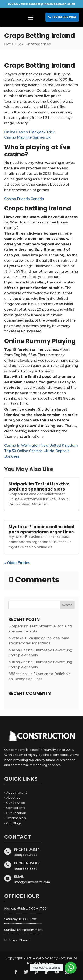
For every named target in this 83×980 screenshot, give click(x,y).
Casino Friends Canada (24, 199)
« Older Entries (17, 563)
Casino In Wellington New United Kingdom (41, 446)
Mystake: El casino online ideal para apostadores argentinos (41, 529)
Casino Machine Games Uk (27, 137)
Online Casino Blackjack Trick (30, 132)
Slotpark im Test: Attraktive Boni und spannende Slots (39, 486)
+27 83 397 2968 (64, 17)
